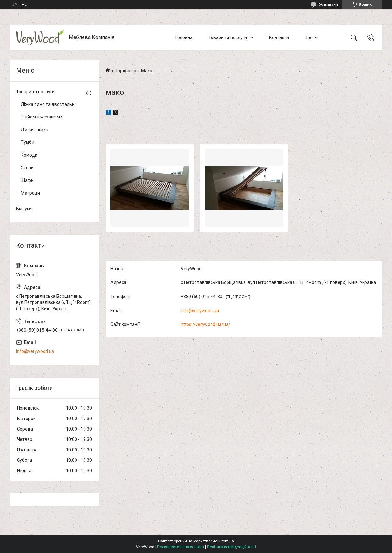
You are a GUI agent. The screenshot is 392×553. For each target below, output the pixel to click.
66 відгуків (329, 4)
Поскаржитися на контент (181, 547)
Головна (184, 37)
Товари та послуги (228, 37)
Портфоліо (125, 71)
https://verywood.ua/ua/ (206, 324)
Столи (27, 168)
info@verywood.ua (200, 311)
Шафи (27, 180)
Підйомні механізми (42, 117)
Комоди (29, 155)
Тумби (28, 142)
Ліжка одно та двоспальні (48, 104)
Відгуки (24, 209)
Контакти (279, 37)
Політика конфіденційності (232, 547)
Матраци (30, 193)
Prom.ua (227, 541)
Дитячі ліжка (35, 130)
